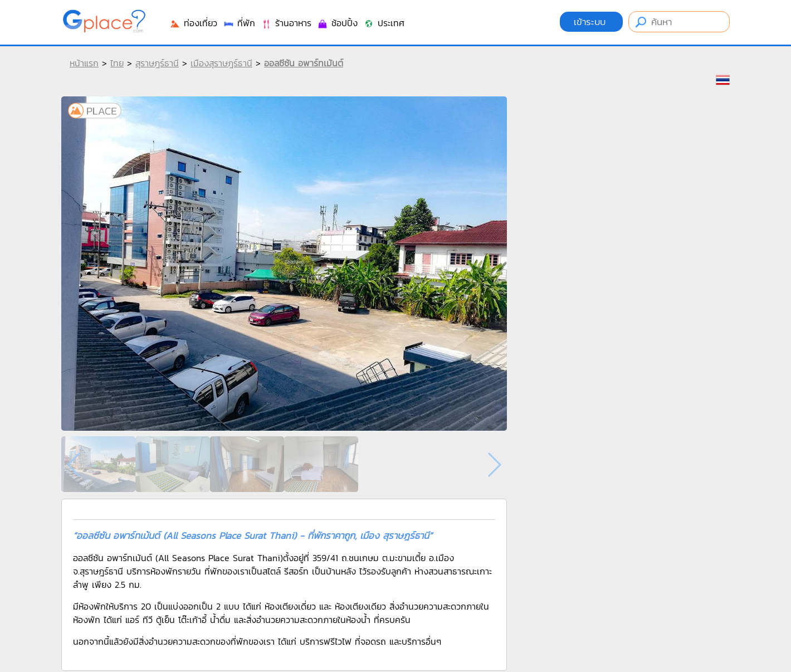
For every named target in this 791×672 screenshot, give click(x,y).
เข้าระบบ (591, 22)
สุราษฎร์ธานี (157, 63)
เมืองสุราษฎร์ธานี (221, 63)
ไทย (117, 63)
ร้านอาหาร (286, 23)
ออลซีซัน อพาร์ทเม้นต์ (304, 63)
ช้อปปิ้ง (337, 23)
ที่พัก (239, 23)
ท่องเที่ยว (193, 23)
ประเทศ (384, 23)
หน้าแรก (84, 63)
